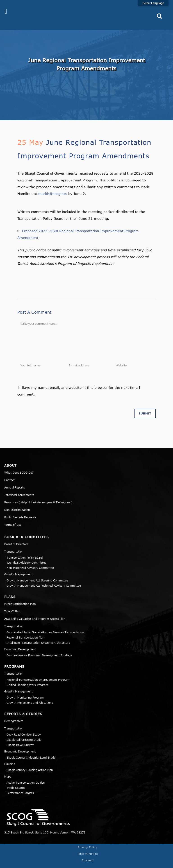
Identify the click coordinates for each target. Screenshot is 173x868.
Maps (8, 769)
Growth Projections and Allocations (30, 695)
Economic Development (20, 642)
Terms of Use (13, 517)
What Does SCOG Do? (19, 465)
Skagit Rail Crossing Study (24, 732)
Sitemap (88, 853)
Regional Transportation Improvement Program (38, 672)
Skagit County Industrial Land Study (31, 750)
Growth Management (18, 567)
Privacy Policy (88, 840)
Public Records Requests (20, 510)
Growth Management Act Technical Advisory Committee (44, 578)
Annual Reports (15, 480)
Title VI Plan (12, 604)
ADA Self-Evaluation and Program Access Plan (35, 611)
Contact (9, 472)
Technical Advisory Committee (26, 555)
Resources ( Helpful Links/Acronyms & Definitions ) (38, 495)
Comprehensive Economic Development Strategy (39, 648)
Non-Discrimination (17, 502)
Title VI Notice (88, 846)
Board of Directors (16, 537)
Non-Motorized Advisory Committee (30, 560)
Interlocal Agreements (19, 487)
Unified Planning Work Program (27, 678)
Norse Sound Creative (152, 862)
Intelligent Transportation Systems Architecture (38, 635)
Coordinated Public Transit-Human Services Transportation (45, 625)
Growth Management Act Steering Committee (37, 573)
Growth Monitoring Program (25, 690)
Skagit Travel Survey (20, 737)
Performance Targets (20, 785)
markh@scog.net (53, 186)
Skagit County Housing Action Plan (30, 763)
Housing (10, 757)
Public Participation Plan (20, 597)
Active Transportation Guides (26, 775)
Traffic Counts (16, 780)
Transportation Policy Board (25, 550)
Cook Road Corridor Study (24, 727)
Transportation (14, 544)
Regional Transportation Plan (25, 630)
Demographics (14, 714)
